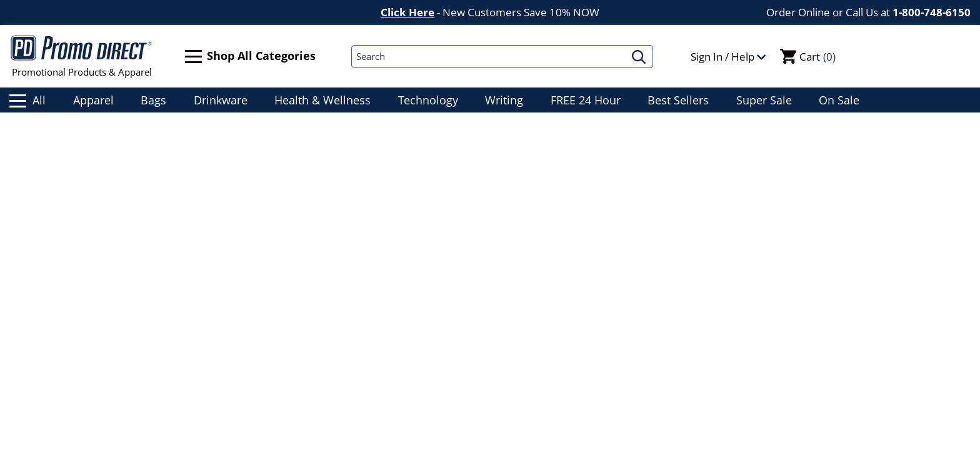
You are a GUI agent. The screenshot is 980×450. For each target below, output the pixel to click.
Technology (428, 100)
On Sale (839, 100)
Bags (153, 100)
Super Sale (764, 100)
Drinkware (221, 100)
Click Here (407, 12)
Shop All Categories (250, 57)
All (27, 100)
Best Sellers (678, 100)
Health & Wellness (322, 100)
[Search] (489, 57)
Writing (504, 100)
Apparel (93, 100)
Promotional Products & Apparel (82, 56)
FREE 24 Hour (586, 100)
